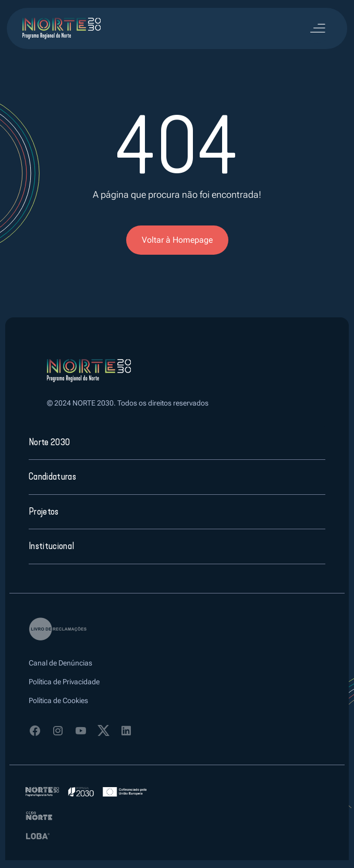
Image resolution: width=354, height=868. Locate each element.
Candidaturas (52, 477)
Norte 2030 (49, 442)
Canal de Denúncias (60, 663)
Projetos (44, 512)
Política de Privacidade (64, 682)
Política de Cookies (58, 700)
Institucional (51, 546)
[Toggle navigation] (318, 28)
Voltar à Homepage (177, 240)
